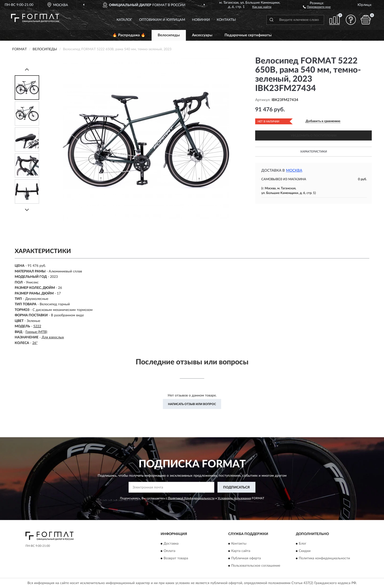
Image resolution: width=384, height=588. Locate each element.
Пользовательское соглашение (256, 566)
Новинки (201, 20)
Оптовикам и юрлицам (162, 20)
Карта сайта (241, 551)
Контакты (226, 20)
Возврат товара (176, 558)
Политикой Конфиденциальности (191, 498)
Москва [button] (294, 171)
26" (35, 343)
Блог (303, 544)
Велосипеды (169, 35)
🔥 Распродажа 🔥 (129, 35)
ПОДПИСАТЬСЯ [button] (236, 487)
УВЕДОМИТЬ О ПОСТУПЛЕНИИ (314, 136)
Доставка (171, 544)
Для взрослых (53, 337)
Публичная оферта (246, 558)
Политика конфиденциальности (324, 558)
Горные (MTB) (36, 332)
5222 (37, 326)
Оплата (169, 551)
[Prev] (27, 69)
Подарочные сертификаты (248, 35)
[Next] (27, 210)
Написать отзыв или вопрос (192, 404)
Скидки (305, 551)
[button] (317, 7)
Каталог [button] (124, 20)
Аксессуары (202, 35)
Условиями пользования (234, 498)
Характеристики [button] (314, 152)
